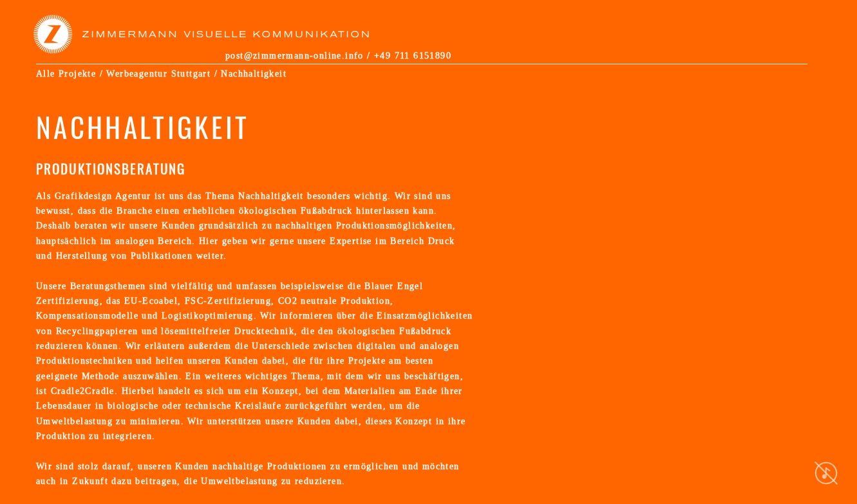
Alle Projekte (66, 73)
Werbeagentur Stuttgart (158, 73)
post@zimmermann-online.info (295, 55)
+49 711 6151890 (413, 55)
